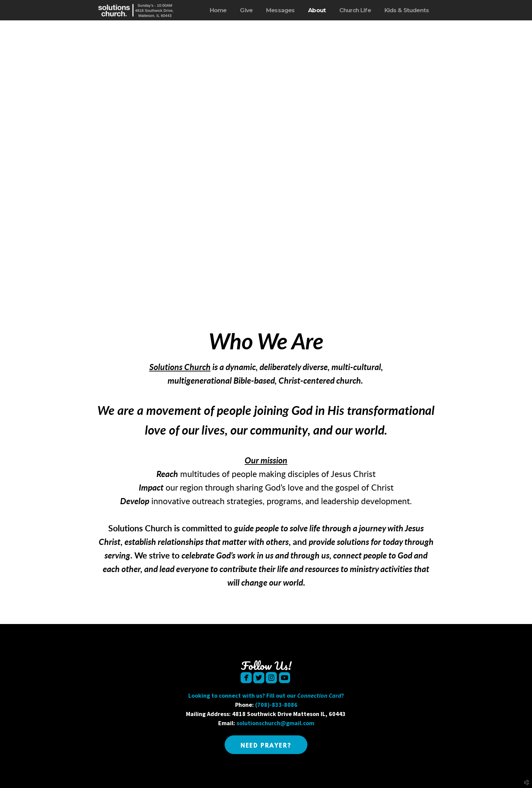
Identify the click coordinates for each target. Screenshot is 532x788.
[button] (266, 745)
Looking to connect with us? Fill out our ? (266, 695)
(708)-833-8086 (276, 705)
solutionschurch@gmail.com (275, 723)
